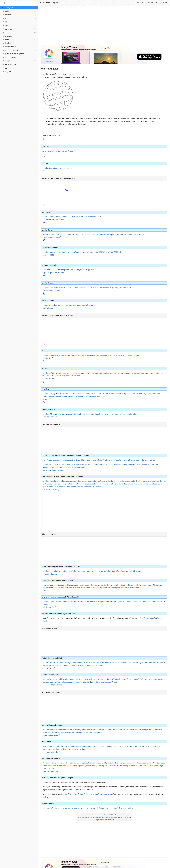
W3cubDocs (45, 3)
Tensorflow (73, 794)
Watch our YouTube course (107, 808)
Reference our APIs (126, 808)
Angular (55, 3)
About (165, 3)
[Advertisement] (104, 26)
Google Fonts (149, 618)
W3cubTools (139, 3)
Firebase (64, 794)
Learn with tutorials (88, 808)
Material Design (92, 794)
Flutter (82, 794)
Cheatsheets (153, 3)
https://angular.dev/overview (105, 820)
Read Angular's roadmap (52, 808)
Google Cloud (108, 794)
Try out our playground (71, 808)
